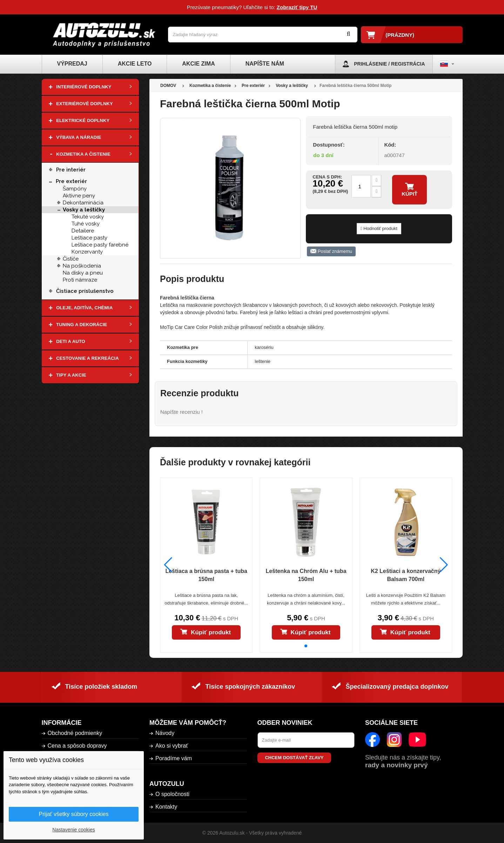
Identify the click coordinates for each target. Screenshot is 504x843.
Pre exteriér (71, 181)
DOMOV (168, 86)
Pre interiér (71, 170)
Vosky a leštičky (84, 210)
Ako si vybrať (172, 746)
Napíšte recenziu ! (182, 412)
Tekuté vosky (88, 217)
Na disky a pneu (83, 273)
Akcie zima (198, 64)
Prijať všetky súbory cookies (74, 814)
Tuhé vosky (86, 224)
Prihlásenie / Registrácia (389, 64)
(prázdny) (400, 35)
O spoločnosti (172, 794)
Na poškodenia (82, 266)
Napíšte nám (265, 64)
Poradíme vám (174, 758)
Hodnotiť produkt (379, 228)
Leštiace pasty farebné (100, 245)
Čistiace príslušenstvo (85, 291)
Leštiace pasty (89, 238)
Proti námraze (80, 280)
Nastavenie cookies (73, 830)
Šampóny (75, 189)
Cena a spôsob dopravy (77, 746)
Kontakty (166, 807)
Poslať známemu (331, 251)
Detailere (83, 231)
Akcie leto (135, 64)
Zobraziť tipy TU (297, 7)
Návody (165, 733)
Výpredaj (72, 64)
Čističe (71, 259)
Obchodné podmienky (75, 733)
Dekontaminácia (83, 203)
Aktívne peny (79, 196)
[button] (306, 646)
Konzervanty (87, 252)
